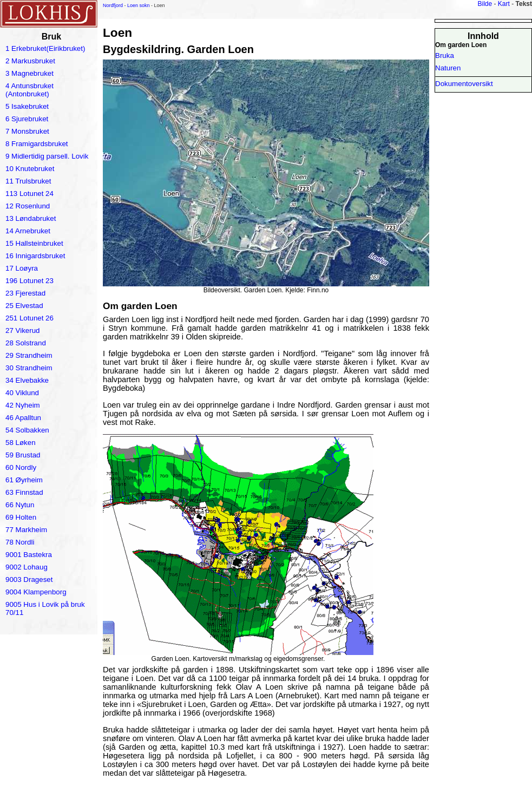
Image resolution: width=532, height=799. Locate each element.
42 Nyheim (23, 405)
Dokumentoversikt (464, 84)
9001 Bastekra (29, 555)
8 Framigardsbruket (37, 144)
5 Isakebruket (27, 106)
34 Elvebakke (27, 380)
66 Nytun (20, 505)
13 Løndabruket (31, 218)
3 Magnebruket (29, 73)
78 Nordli (20, 542)
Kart (504, 4)
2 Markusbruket (30, 61)
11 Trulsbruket (28, 181)
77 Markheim (26, 530)
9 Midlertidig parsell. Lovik (47, 156)
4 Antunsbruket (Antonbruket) (29, 90)
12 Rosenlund (28, 206)
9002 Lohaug (27, 567)
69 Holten (21, 517)
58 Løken (21, 443)
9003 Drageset (29, 579)
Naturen (448, 68)
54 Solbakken (27, 430)
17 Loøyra (22, 268)
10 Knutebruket (30, 169)
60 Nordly (21, 467)
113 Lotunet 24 (29, 194)
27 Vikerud (22, 330)
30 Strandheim (29, 368)
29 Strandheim (29, 355)
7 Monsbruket (27, 131)
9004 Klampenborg (36, 592)
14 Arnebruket (28, 231)
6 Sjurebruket (27, 119)
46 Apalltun (23, 418)
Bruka (445, 55)
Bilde (485, 4)
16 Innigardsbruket (35, 256)
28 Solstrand (26, 343)
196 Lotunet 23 (29, 281)
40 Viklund (22, 393)
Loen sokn (139, 5)
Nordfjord (113, 5)
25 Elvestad (24, 306)
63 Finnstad (24, 492)
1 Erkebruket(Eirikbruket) (45, 48)
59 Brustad (23, 455)
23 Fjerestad (25, 293)
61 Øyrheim (24, 480)
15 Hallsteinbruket (34, 243)
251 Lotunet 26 (29, 318)
